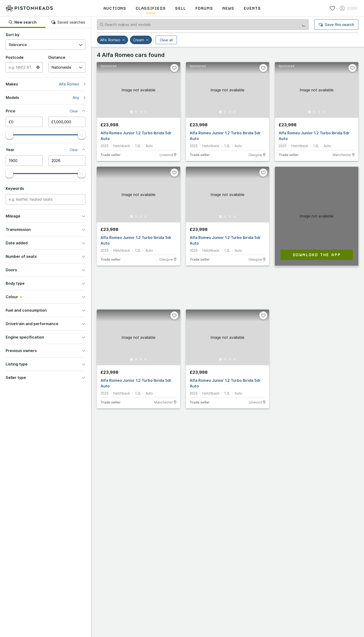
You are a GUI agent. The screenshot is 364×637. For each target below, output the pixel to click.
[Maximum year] (67, 161)
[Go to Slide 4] (146, 112)
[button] (124, 40)
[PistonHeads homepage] (29, 8)
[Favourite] (174, 68)
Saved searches (68, 22)
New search (23, 22)
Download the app (317, 255)
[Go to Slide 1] (131, 112)
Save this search (336, 25)
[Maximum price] (67, 122)
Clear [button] (74, 111)
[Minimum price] (24, 122)
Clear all (166, 40)
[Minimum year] (24, 161)
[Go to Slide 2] (136, 112)
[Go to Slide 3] (141, 112)
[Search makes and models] (203, 25)
